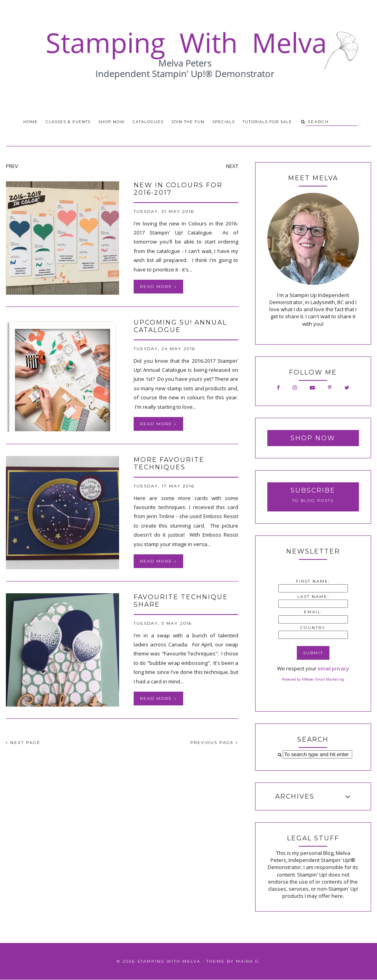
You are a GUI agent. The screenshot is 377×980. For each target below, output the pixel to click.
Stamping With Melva (169, 961)
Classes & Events (68, 122)
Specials (223, 122)
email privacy (333, 668)
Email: (313, 612)
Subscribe (313, 490)
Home (30, 122)
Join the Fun (188, 122)
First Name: (313, 581)
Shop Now (111, 122)
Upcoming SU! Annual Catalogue (180, 326)
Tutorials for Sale (267, 122)
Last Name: (313, 597)
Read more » (158, 287)
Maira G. (248, 961)
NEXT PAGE (23, 743)
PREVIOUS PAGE (214, 743)
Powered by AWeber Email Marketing (313, 679)
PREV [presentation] (12, 166)
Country (313, 628)
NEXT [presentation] (232, 166)
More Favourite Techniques (169, 463)
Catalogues (148, 122)
